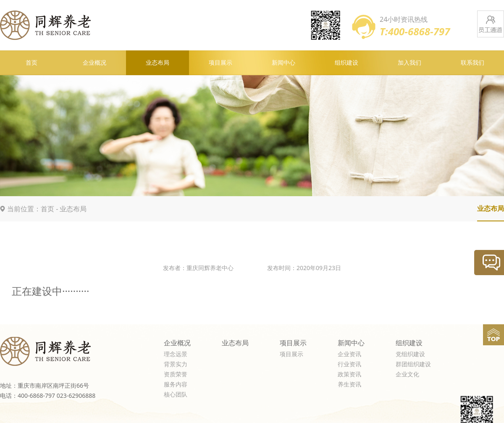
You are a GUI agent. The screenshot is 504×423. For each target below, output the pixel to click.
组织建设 (346, 63)
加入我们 (409, 63)
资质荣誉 (176, 374)
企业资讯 (349, 354)
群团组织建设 (413, 364)
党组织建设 (410, 354)
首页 (31, 63)
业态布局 (157, 63)
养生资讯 (349, 385)
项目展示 (220, 63)
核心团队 (176, 395)
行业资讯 (349, 364)
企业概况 (94, 63)
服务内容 (176, 385)
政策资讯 (349, 374)
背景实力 (176, 364)
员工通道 (491, 24)
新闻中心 (283, 63)
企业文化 (407, 374)
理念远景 (176, 354)
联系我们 (472, 63)
